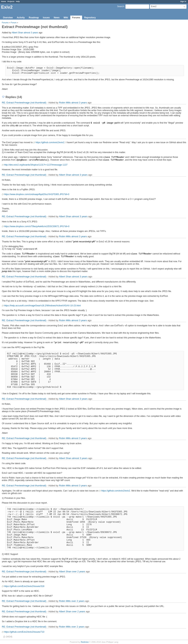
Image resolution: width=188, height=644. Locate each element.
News (57, 18)
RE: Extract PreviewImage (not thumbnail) (24, 103)
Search (121, 6)
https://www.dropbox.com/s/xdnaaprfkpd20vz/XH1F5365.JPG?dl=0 (37, 194)
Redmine (85, 642)
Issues (46, 18)
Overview (8, 18)
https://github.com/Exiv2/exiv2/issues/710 (24, 632)
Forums (76, 18)
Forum (14, 23)
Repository (90, 18)
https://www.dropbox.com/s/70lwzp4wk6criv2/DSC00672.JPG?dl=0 (37, 226)
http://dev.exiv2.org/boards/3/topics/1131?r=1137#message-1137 (36, 165)
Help (18, 1)
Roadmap (34, 18)
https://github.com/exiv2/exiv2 (50, 142)
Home (4, 1)
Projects (11, 1)
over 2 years (79, 571)
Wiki (66, 18)
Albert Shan (17, 33)
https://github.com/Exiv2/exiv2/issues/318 (24, 586)
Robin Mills (65, 103)
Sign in (183, 1)
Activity (21, 18)
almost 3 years (31, 33)
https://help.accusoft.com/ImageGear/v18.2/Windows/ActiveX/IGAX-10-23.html (42, 306)
